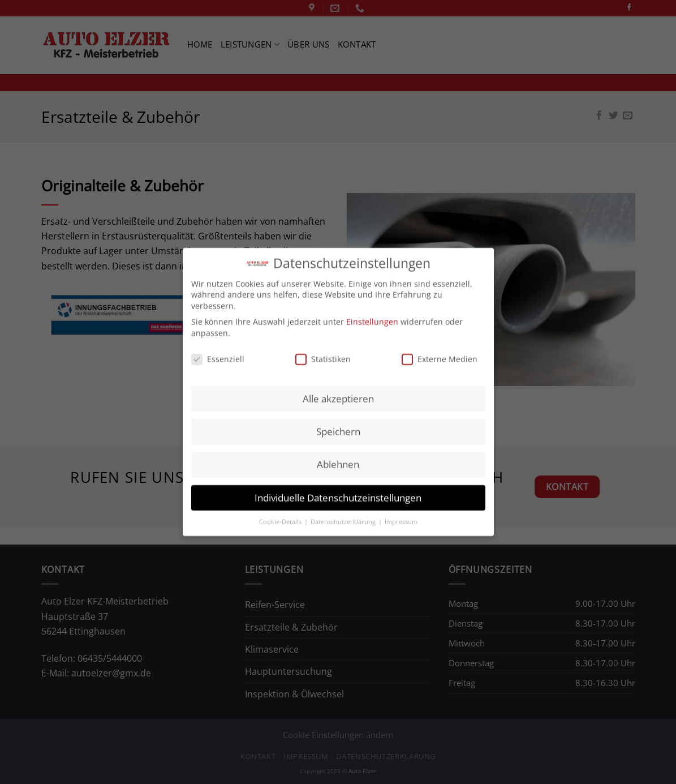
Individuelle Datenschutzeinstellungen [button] (338, 490)
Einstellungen (372, 315)
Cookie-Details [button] (281, 515)
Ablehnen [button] (338, 458)
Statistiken (323, 352)
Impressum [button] (401, 515)
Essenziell (218, 352)
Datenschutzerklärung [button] (344, 515)
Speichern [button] (338, 425)
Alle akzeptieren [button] (338, 392)
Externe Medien (440, 352)
